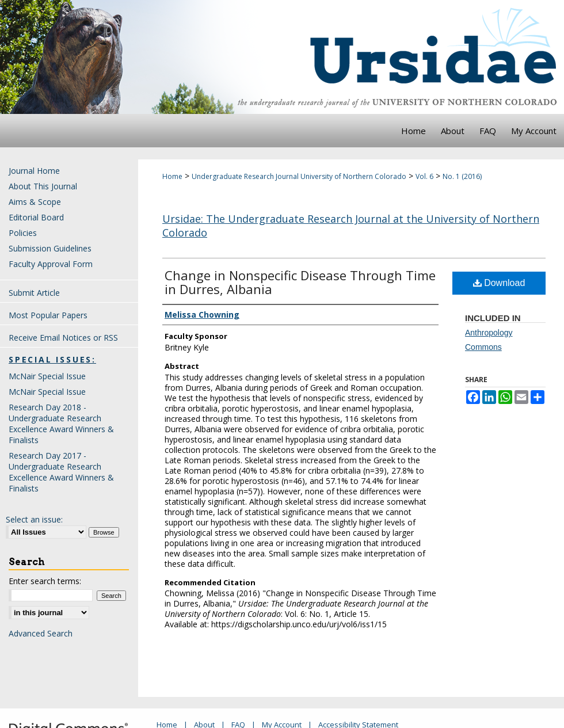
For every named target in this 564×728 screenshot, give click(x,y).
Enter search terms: (45, 581)
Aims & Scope (35, 202)
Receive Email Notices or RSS (63, 338)
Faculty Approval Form (51, 264)
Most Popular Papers (48, 315)
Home (172, 176)
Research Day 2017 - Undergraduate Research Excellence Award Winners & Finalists (61, 472)
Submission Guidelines (50, 248)
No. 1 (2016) (462, 176)
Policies (23, 233)
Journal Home (34, 171)
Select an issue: (34, 519)
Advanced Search (41, 633)
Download (499, 283)
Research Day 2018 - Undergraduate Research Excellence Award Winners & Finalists (61, 424)
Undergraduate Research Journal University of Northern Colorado (299, 176)
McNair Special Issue (47, 376)
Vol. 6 (424, 176)
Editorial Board (36, 217)
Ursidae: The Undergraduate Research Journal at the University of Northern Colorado (351, 225)
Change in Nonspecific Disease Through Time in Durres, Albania (300, 282)
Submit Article (34, 293)
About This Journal (43, 186)
